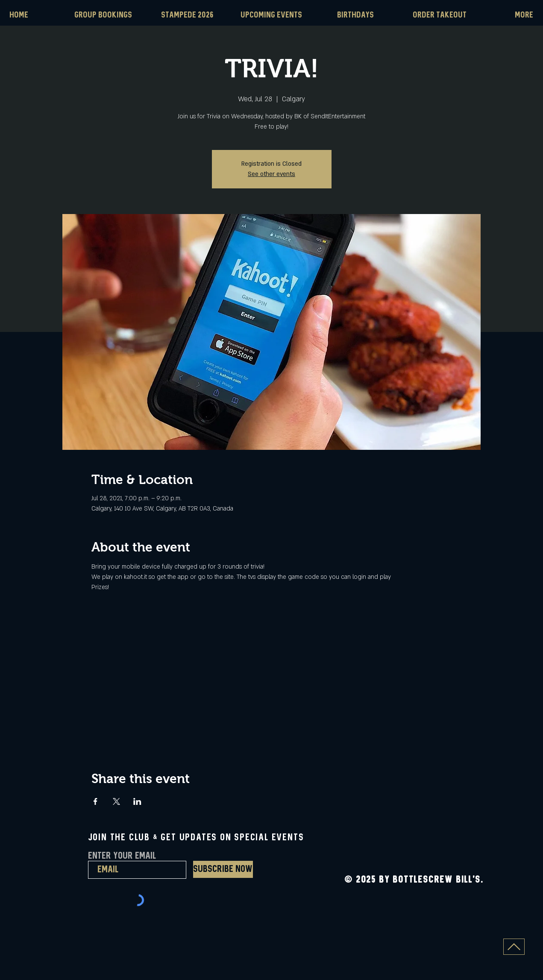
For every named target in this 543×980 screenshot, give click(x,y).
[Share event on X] (116, 801)
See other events (271, 174)
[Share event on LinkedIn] (137, 801)
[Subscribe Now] (223, 869)
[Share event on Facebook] (95, 801)
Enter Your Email (122, 856)
